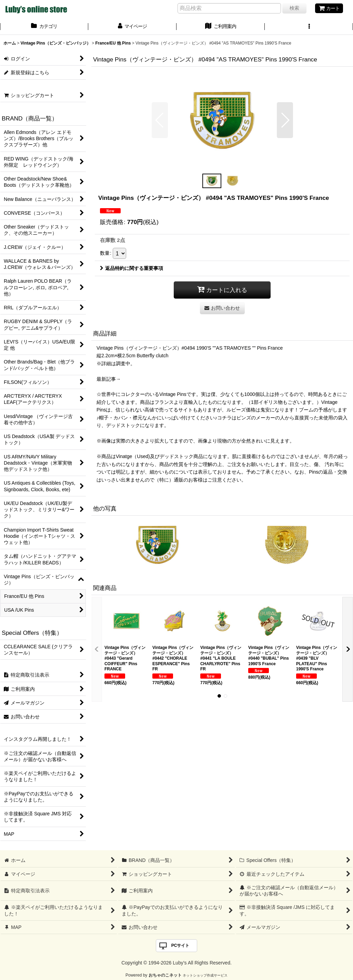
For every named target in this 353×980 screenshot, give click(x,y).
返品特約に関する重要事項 (132, 268)
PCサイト (180, 945)
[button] (309, 27)
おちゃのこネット (165, 975)
